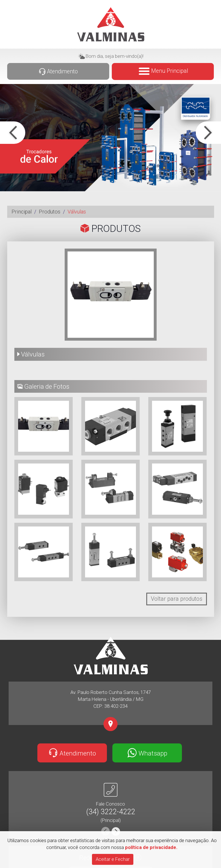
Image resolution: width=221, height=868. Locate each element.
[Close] (113, 859)
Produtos (50, 212)
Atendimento (58, 72)
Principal (22, 212)
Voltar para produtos (177, 599)
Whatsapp (147, 753)
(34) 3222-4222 (111, 812)
